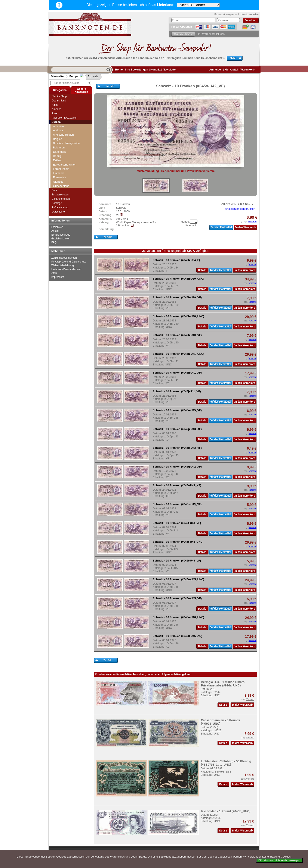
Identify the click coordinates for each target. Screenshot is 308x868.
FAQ (54, 242)
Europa (74, 76)
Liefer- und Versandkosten (66, 269)
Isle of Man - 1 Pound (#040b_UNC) (226, 811)
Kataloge (57, 203)
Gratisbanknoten (61, 239)
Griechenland (61, 186)
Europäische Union (65, 165)
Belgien (58, 139)
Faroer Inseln (61, 169)
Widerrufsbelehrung (63, 265)
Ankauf (55, 231)
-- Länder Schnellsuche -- (71, 83)
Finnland (58, 173)
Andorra (58, 130)
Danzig (57, 156)
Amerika (56, 109)
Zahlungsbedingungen (64, 258)
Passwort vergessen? (227, 15)
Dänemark (59, 152)
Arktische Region (63, 135)
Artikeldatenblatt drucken (240, 209)
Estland (58, 160)
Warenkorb (247, 70)
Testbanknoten (60, 195)
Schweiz (89, 76)
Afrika (55, 105)
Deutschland (59, 101)
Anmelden (216, 70)
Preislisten (57, 227)
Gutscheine (58, 212)
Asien (55, 113)
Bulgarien (59, 147)
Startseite (57, 76)
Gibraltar (58, 182)
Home (119, 70)
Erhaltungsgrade (61, 235)
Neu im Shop (59, 96)
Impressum (58, 277)
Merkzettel (232, 70)
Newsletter (170, 70)
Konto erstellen (250, 15)
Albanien (58, 126)
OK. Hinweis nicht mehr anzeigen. (279, 860)
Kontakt (155, 70)
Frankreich (59, 177)
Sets (54, 190)
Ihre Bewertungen (136, 70)
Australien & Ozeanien (64, 118)
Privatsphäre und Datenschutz (69, 262)
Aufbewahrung (60, 207)
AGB (54, 273)
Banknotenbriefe (61, 199)
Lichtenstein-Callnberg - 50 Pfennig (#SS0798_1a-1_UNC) (226, 763)
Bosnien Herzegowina (66, 143)
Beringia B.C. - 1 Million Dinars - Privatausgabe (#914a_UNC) (224, 684)
